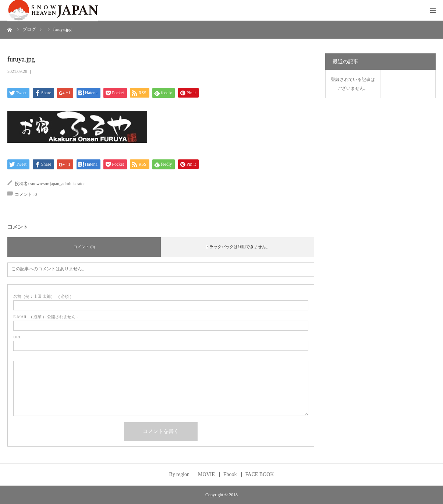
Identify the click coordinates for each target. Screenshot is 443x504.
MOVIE (206, 475)
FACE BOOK (260, 475)
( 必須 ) (42, 297)
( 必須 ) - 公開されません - (46, 317)
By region (180, 475)
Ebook (230, 475)
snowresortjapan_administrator (58, 184)
